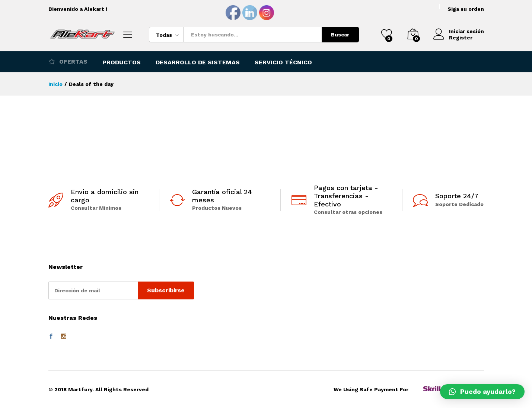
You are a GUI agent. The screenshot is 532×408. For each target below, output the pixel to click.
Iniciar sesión (459, 31)
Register (461, 38)
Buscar (340, 35)
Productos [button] (122, 62)
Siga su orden (466, 9)
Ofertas (68, 61)
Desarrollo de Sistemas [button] (198, 62)
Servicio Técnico (283, 62)
